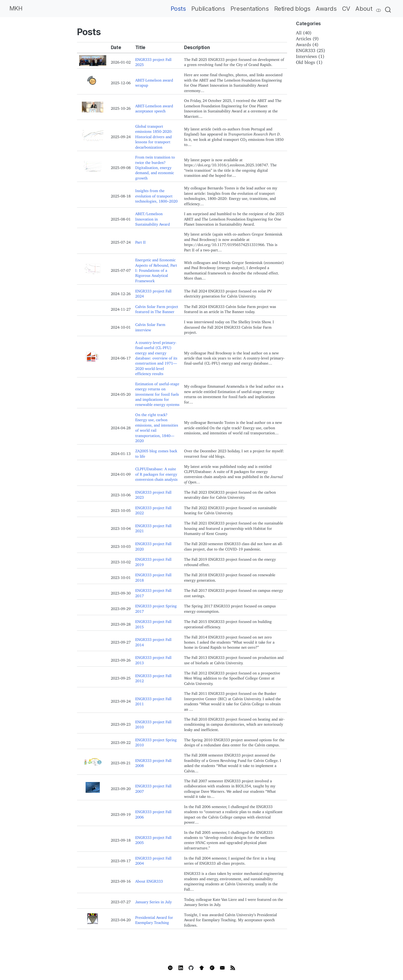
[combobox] (388, 9)
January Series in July (153, 901)
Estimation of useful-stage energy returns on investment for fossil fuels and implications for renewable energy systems (157, 393)
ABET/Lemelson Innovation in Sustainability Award (153, 218)
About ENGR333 (149, 880)
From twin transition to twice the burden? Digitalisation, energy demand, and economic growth (155, 167)
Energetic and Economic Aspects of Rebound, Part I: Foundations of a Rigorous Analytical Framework (156, 269)
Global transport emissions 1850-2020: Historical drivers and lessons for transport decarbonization (154, 136)
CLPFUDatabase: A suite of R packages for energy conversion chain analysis (156, 473)
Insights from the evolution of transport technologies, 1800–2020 (156, 195)
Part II (140, 241)
